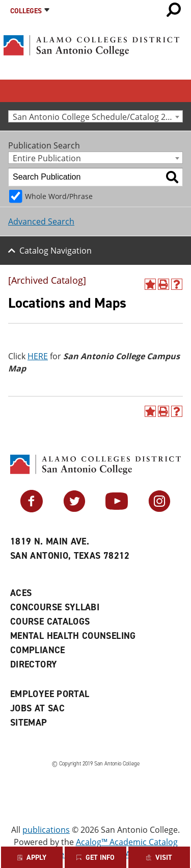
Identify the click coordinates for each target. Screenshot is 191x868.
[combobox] (95, 116)
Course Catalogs (50, 622)
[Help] (177, 284)
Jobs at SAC (37, 708)
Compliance (38, 650)
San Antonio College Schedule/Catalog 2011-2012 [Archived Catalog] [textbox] (98, 117)
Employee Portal (50, 694)
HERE (38, 356)
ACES (21, 593)
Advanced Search (41, 221)
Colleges (26, 11)
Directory (34, 664)
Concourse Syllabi (55, 607)
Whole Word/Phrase (59, 196)
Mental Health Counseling (73, 636)
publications (46, 830)
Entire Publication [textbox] (47, 158)
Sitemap (29, 723)
